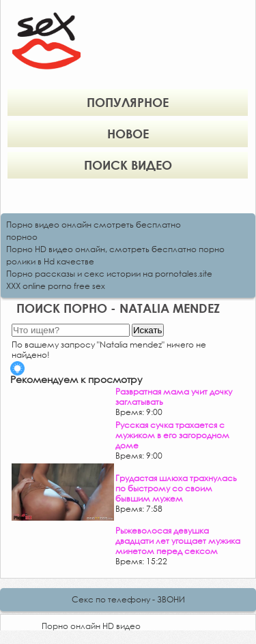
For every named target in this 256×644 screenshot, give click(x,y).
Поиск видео (128, 165)
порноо (22, 237)
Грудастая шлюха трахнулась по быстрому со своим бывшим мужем (176, 488)
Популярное (128, 102)
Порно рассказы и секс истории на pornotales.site (109, 274)
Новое (128, 134)
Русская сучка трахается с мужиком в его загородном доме (172, 435)
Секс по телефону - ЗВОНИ (128, 599)
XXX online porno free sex (56, 286)
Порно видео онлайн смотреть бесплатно (94, 225)
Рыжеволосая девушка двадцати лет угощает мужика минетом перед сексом (178, 541)
